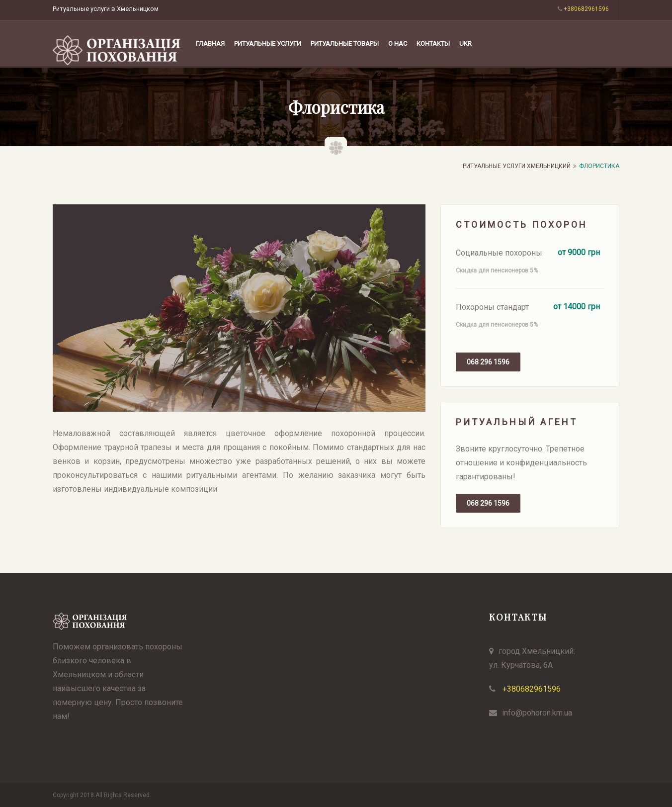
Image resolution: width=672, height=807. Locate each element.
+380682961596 (531, 689)
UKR (465, 44)
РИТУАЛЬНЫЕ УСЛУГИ (268, 44)
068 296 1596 (488, 362)
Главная (210, 44)
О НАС (398, 44)
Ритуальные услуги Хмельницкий (517, 166)
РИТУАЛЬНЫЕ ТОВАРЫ (345, 44)
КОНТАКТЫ (433, 44)
